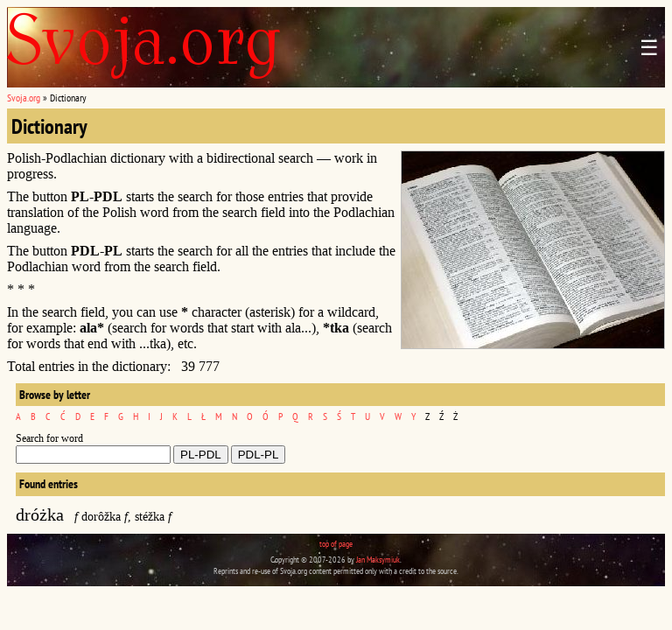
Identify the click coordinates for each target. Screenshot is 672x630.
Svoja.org (24, 98)
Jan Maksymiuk (378, 560)
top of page (336, 544)
